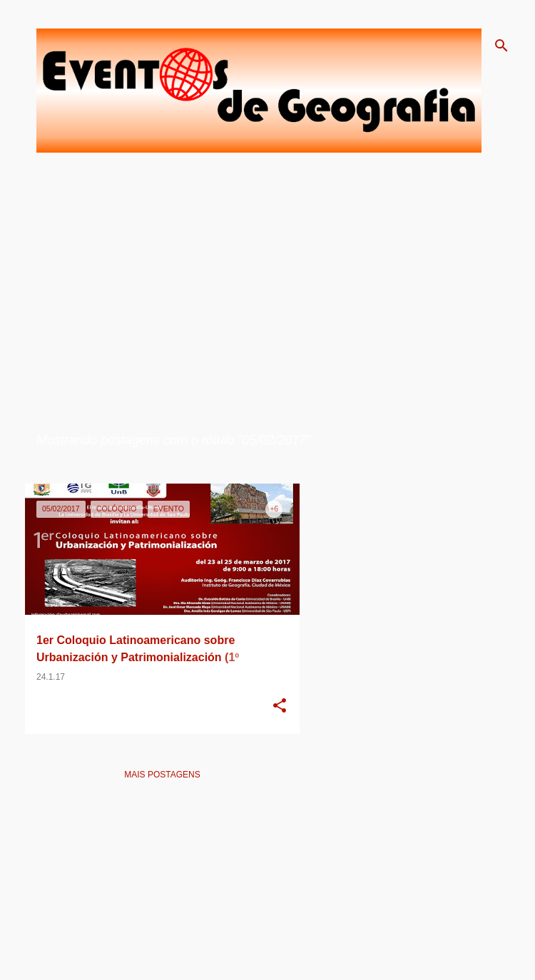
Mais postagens (162, 775)
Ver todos (61, 459)
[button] (280, 707)
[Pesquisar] (501, 46)
